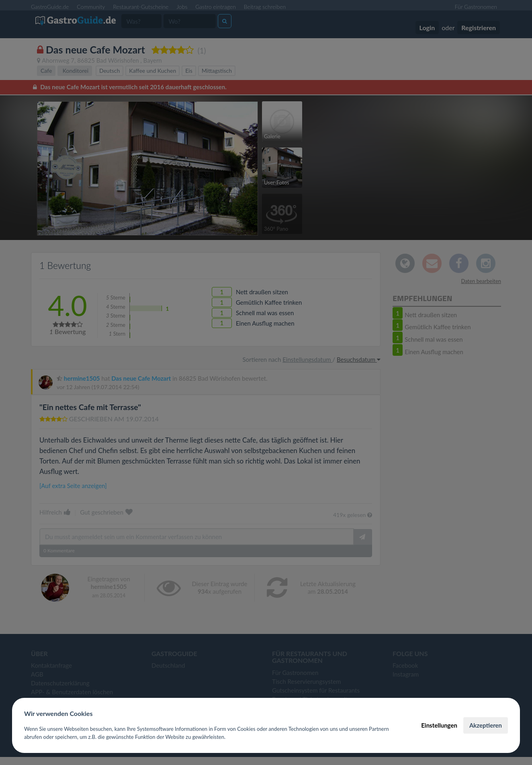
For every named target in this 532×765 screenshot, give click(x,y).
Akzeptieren (486, 725)
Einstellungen (439, 725)
